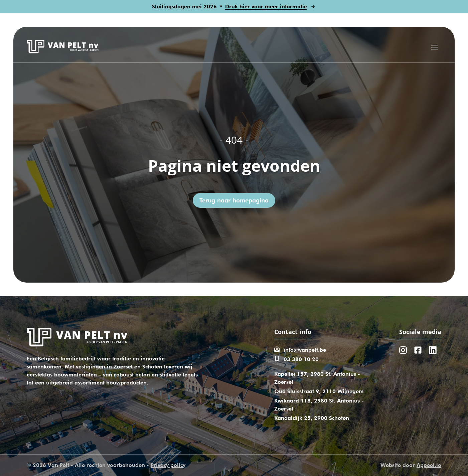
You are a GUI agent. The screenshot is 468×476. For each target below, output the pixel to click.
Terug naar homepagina (234, 200)
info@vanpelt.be (305, 350)
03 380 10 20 (301, 359)
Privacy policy (168, 465)
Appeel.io (429, 465)
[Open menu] (435, 47)
